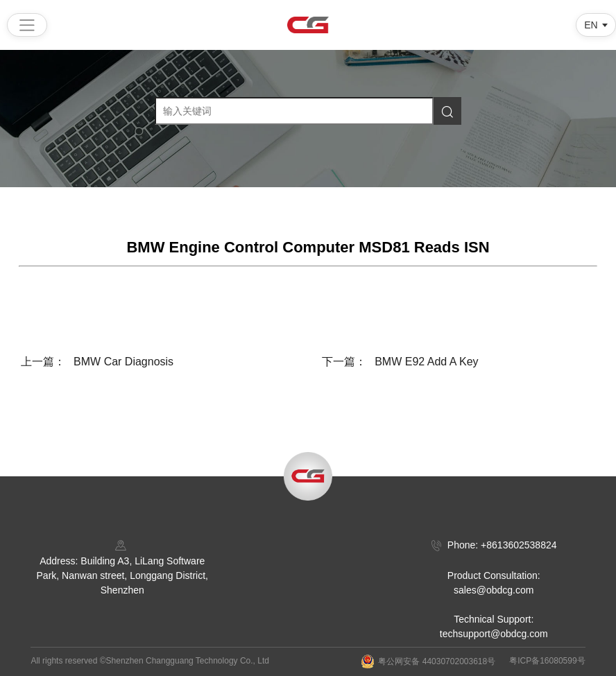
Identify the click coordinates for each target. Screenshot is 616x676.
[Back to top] (308, 476)
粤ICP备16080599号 (547, 661)
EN (591, 25)
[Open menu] (27, 25)
